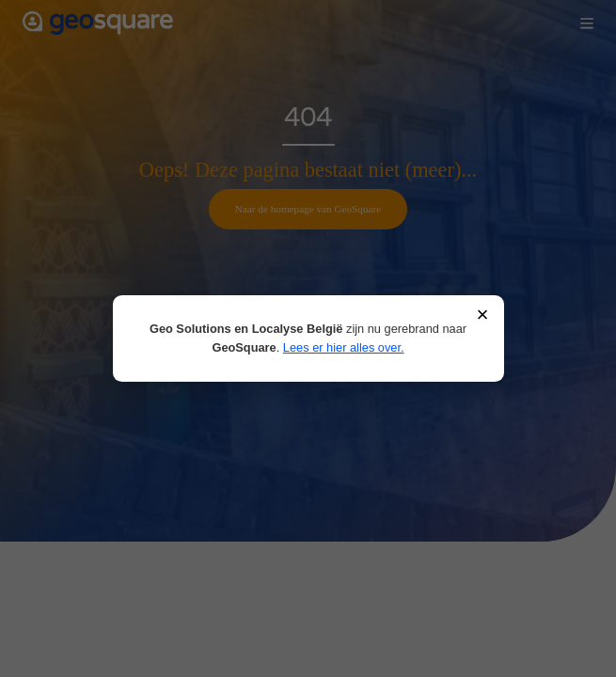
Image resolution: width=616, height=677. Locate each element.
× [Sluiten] (482, 316)
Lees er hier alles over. (344, 347)
